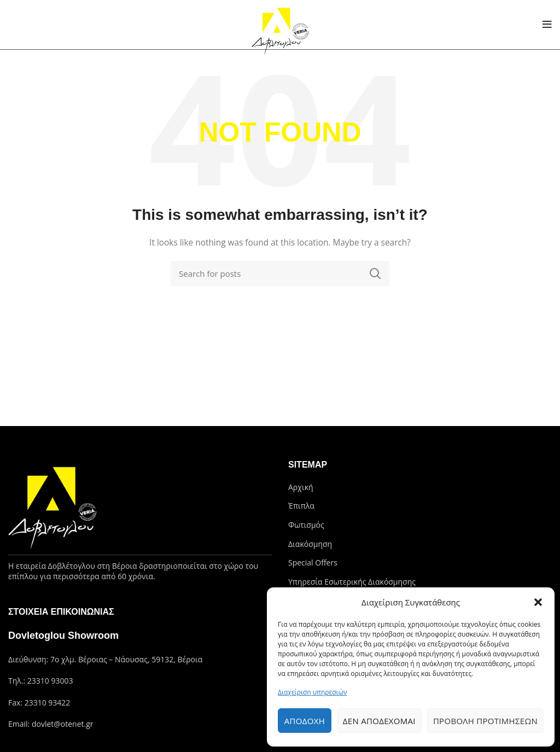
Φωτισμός (306, 525)
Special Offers (313, 562)
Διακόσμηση (310, 544)
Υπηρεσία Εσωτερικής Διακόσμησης (352, 582)
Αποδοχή (305, 721)
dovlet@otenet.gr (63, 724)
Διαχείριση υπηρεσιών (312, 692)
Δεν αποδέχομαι (379, 721)
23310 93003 (50, 681)
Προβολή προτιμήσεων (485, 721)
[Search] (280, 273)
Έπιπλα (301, 506)
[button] (538, 602)
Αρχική (301, 487)
